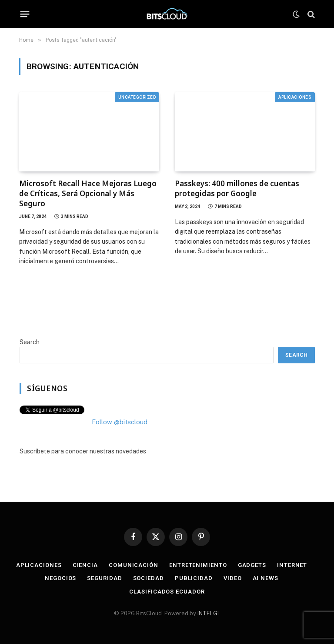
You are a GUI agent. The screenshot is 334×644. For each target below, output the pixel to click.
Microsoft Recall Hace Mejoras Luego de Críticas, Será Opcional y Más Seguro (88, 193)
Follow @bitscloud (120, 422)
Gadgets (252, 565)
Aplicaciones (295, 97)
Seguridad (104, 578)
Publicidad (194, 578)
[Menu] (25, 14)
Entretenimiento (198, 565)
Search (30, 342)
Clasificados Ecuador (167, 592)
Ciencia (85, 565)
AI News (266, 578)
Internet (292, 565)
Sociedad (149, 578)
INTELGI (208, 613)
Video (233, 578)
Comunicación (134, 565)
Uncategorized (137, 97)
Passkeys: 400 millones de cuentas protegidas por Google (237, 188)
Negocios (60, 578)
